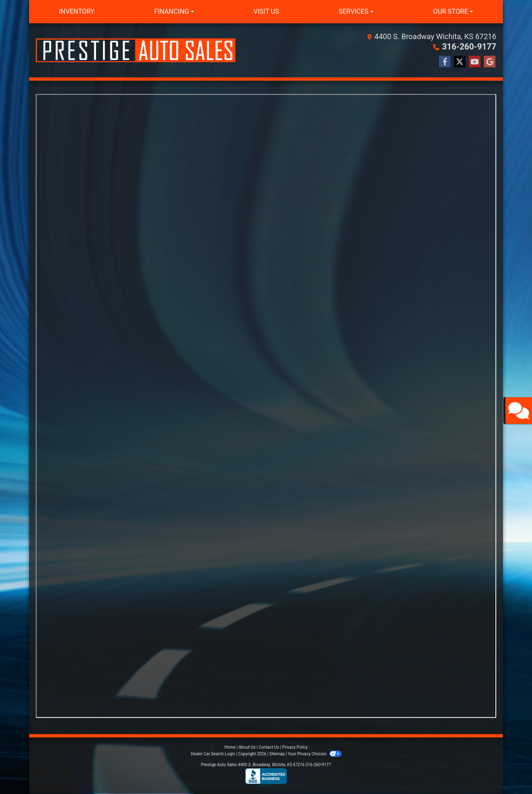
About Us (247, 747)
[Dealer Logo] (136, 50)
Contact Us (269, 747)
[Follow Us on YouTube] (475, 62)
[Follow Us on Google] (490, 62)
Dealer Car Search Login (213, 754)
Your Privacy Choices (314, 754)
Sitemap (277, 754)
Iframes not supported (266, 406)
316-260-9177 (469, 47)
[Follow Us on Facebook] (445, 62)
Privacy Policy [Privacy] (295, 747)
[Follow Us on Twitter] (460, 62)
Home (230, 747)
